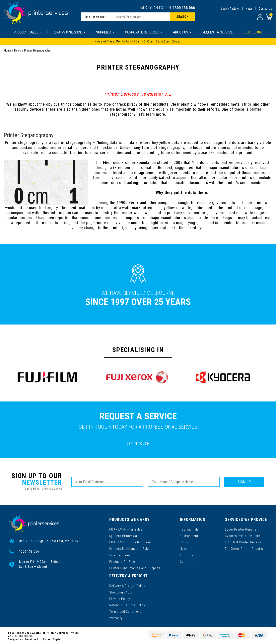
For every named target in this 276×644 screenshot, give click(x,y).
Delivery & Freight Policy (127, 585)
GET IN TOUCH (138, 443)
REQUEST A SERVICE (218, 32)
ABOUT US (183, 32)
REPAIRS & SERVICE (69, 32)
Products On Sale (122, 561)
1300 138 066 (184, 8)
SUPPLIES (105, 32)
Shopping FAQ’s (121, 591)
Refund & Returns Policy (127, 604)
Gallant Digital (52, 638)
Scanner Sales (120, 555)
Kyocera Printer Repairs (243, 535)
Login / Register (230, 9)
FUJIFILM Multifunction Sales (131, 542)
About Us (187, 555)
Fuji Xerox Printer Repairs (244, 548)
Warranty (116, 617)
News (249, 9)
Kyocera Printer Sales (125, 535)
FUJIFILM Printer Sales (126, 529)
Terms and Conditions (125, 611)
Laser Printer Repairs (241, 529)
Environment (189, 535)
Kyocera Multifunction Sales (130, 548)
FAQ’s (184, 542)
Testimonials (190, 529)
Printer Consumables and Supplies (135, 568)
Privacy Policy (120, 598)
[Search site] (183, 17)
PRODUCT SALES (28, 32)
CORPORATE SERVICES (144, 32)
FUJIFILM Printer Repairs (243, 542)
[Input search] (142, 17)
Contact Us (265, 9)
